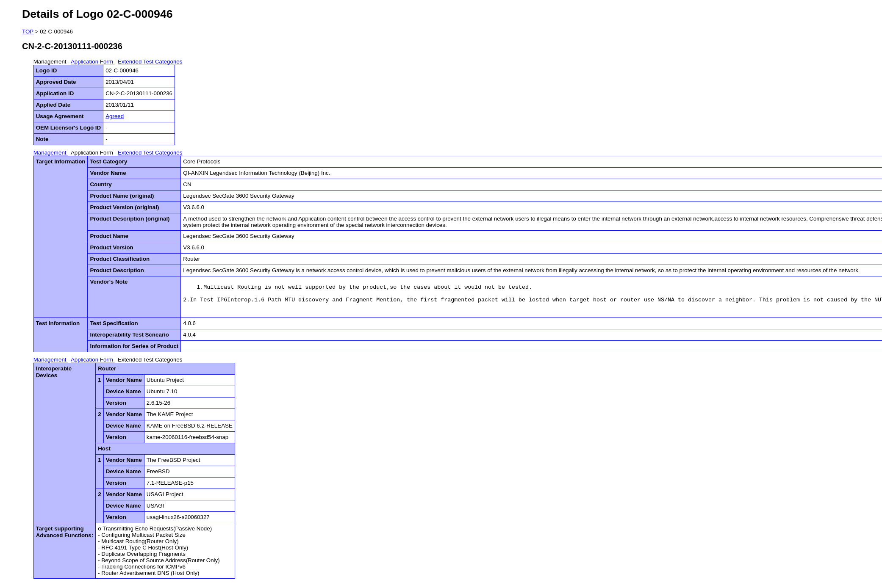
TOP (28, 32)
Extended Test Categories (150, 62)
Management (51, 62)
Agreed (115, 116)
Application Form (93, 62)
